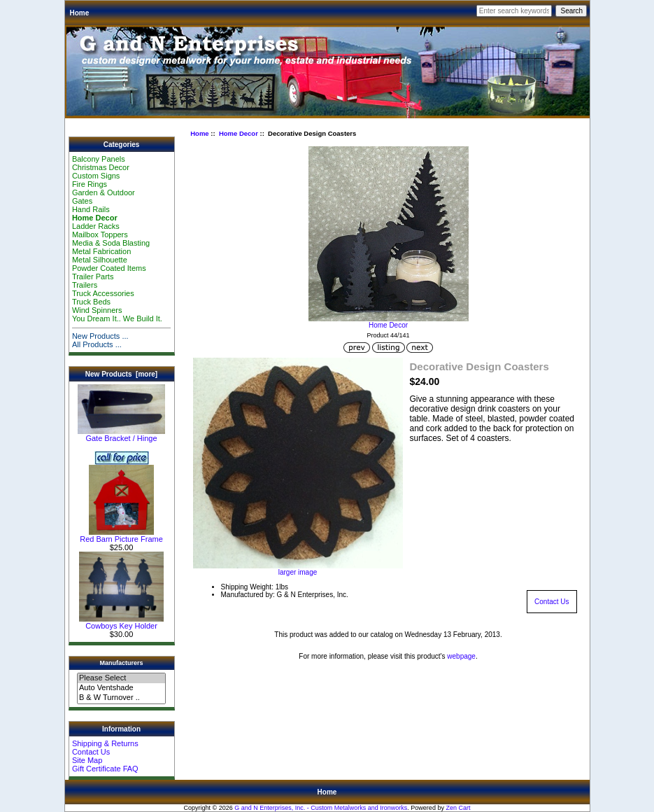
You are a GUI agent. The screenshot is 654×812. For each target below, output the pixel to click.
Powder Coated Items (109, 268)
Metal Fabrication (101, 251)
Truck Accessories (103, 293)
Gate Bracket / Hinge (121, 435)
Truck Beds (91, 302)
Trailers (85, 285)
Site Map (87, 760)
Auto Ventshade (121, 688)
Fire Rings (90, 184)
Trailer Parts (93, 276)
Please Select (121, 678)
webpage (461, 656)
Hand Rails (91, 209)
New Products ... (100, 336)
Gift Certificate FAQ (105, 769)
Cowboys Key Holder (121, 622)
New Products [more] (121, 374)
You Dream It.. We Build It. (117, 318)
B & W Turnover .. (121, 698)
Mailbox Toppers (100, 234)
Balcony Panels (99, 159)
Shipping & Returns (105, 743)
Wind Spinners (97, 310)
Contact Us (91, 752)
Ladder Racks (96, 226)
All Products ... (97, 344)
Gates (82, 201)
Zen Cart (458, 808)
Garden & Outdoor (104, 192)
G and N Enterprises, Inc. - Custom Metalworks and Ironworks (321, 808)
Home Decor (239, 133)
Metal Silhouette (100, 260)
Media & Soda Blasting (111, 243)
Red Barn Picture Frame (121, 535)
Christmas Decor (101, 167)
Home (80, 13)
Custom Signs (96, 176)
